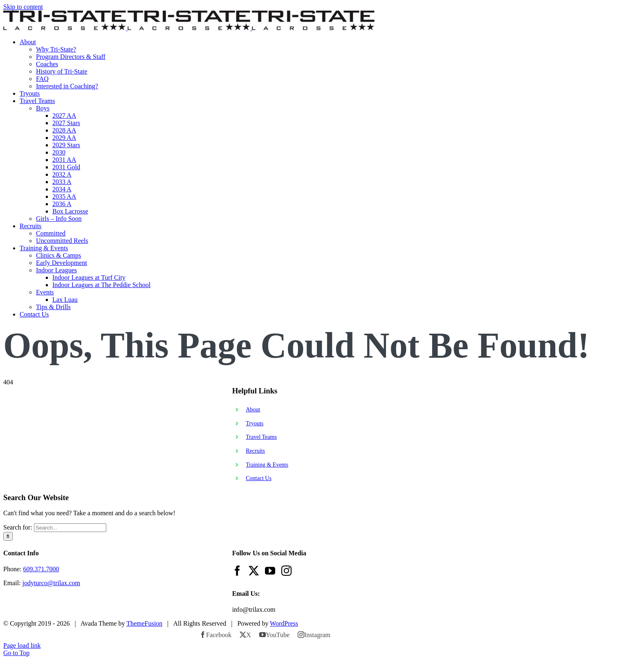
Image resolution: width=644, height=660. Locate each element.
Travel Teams (261, 437)
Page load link (22, 645)
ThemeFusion (144, 623)
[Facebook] (237, 571)
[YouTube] (270, 571)
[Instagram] (286, 571)
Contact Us (259, 478)
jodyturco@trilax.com (51, 583)
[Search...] (70, 528)
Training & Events (267, 465)
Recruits (255, 451)
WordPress (284, 623)
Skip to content (23, 7)
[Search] (8, 536)
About (253, 410)
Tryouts (255, 423)
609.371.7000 (41, 569)
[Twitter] (254, 571)
